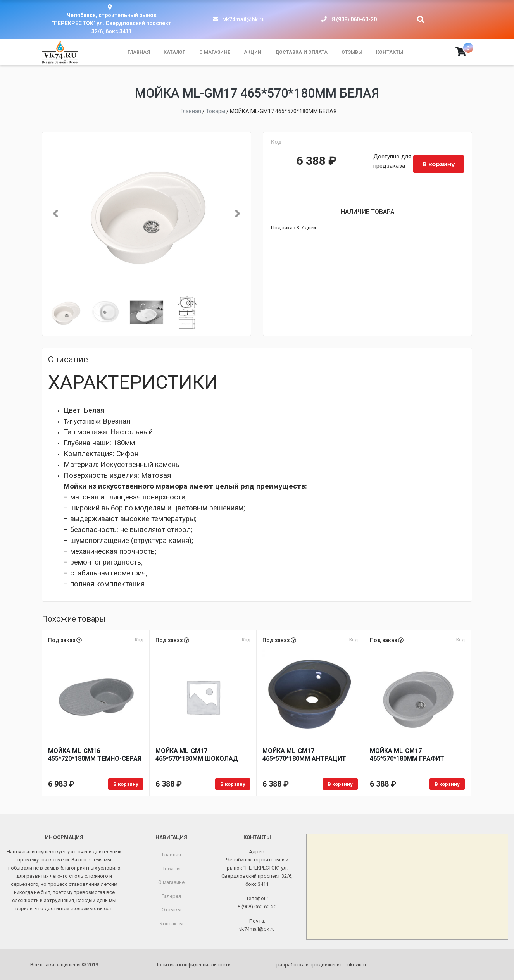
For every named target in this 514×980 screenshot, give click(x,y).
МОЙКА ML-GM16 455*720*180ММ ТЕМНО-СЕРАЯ (95, 755)
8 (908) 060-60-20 (354, 19)
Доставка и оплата (302, 52)
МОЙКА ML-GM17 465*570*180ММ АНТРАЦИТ (304, 755)
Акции (253, 52)
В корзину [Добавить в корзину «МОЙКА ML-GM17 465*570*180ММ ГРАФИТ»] (447, 784)
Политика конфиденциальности (193, 965)
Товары (172, 869)
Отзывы (352, 52)
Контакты (390, 52)
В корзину (439, 164)
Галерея (171, 896)
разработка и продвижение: (321, 965)
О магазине (215, 52)
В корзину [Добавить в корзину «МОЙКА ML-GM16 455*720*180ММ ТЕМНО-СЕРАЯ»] (126, 784)
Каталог (175, 52)
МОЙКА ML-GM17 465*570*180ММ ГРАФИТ (407, 755)
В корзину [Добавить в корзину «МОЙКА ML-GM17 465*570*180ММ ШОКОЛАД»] (233, 784)
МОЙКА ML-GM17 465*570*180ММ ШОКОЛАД (197, 755)
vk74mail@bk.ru (244, 19)
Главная (139, 52)
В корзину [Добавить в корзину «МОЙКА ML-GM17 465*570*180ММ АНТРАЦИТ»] (340, 784)
